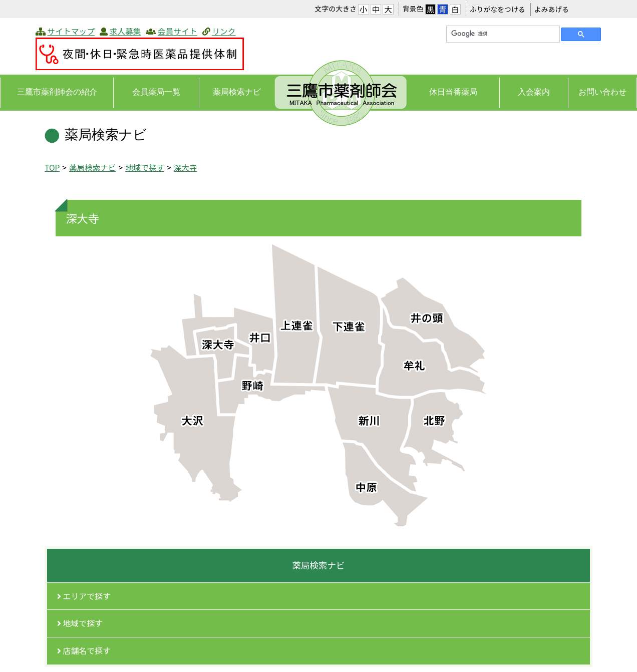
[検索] (502, 34)
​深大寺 (186, 167)
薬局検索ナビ (237, 92)
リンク (224, 31)
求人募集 (125, 31)
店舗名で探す (84, 651)
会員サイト (178, 31)
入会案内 (534, 92)
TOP (52, 167)
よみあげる (552, 9)
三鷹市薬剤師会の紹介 (57, 92)
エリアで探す (84, 596)
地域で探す (145, 167)
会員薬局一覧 (156, 92)
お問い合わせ (602, 92)
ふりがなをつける (498, 9)
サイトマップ (71, 31)
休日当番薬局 (453, 92)
